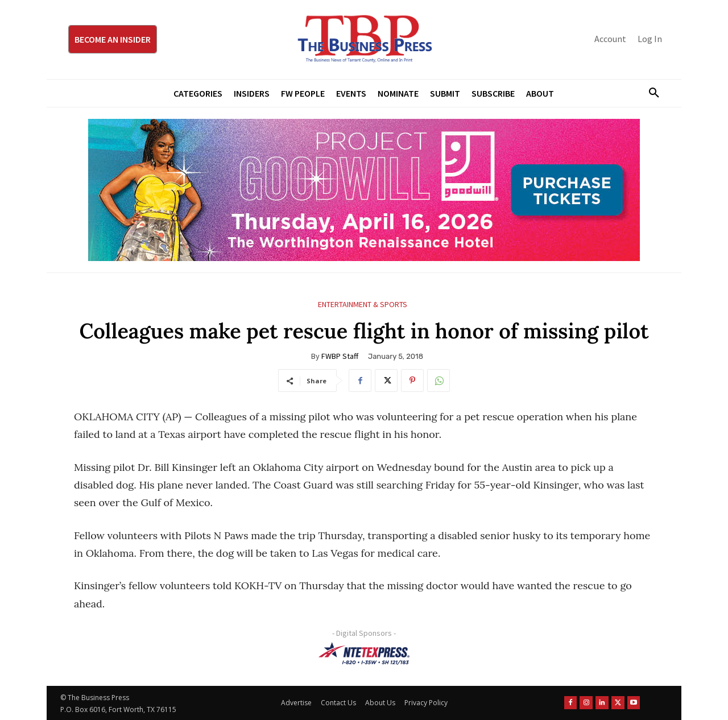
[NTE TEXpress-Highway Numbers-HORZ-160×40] (364, 653)
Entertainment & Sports (363, 305)
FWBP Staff (340, 356)
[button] (650, 93)
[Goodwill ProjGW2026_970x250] (364, 190)
